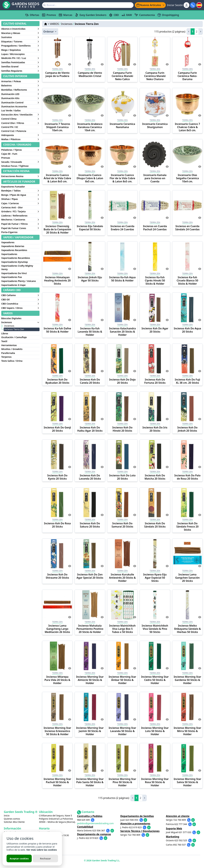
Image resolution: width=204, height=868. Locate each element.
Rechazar (45, 858)
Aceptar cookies (19, 858)
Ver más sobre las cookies (42, 850)
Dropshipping (168, 15)
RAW (127, 15)
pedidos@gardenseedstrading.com (100, 823)
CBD (114, 15)
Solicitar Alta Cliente (14, 822)
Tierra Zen (57, 120)
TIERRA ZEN (57, 69)
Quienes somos (12, 819)
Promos (49, 15)
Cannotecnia (145, 15)
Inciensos (68, 24)
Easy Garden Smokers (91, 15)
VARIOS (55, 24)
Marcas (65, 15)
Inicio (7, 816)
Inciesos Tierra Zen (87, 24)
